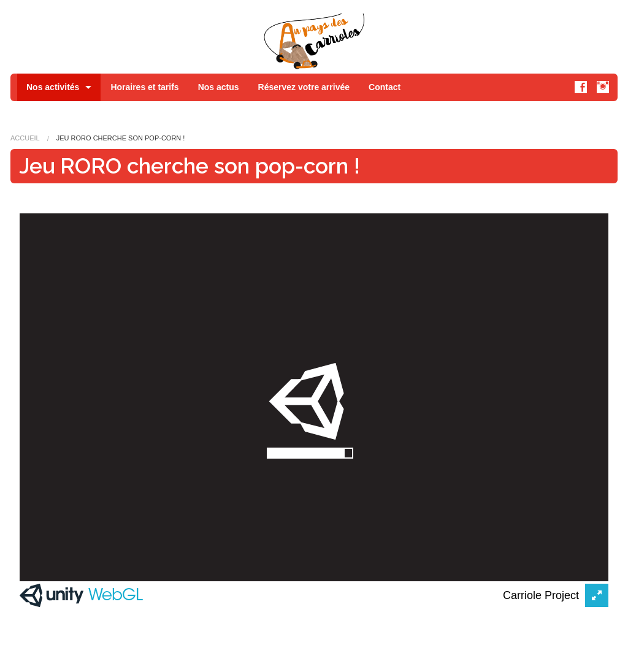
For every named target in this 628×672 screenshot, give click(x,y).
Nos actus (219, 87)
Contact (385, 87)
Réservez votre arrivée (304, 87)
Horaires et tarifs (144, 87)
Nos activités (53, 87)
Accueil (25, 138)
